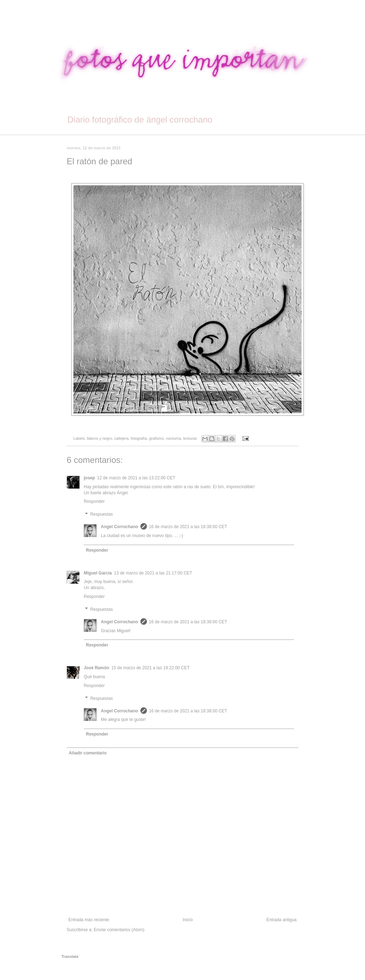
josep (89, 478)
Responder (94, 501)
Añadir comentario (88, 753)
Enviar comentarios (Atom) (119, 930)
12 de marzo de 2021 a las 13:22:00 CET (136, 478)
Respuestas (101, 514)
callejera (121, 438)
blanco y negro (100, 438)
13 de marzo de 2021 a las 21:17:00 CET (153, 573)
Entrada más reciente (89, 920)
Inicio (188, 920)
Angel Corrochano (120, 527)
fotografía (139, 438)
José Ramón (96, 668)
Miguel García (98, 573)
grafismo (156, 438)
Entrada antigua (281, 920)
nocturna (174, 438)
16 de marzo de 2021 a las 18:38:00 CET (188, 527)
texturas (190, 438)
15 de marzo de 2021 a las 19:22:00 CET (150, 668)
